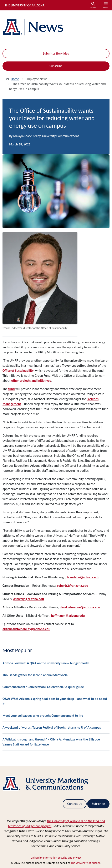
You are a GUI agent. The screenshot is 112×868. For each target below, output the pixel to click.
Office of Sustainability (18, 371)
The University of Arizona (86, 863)
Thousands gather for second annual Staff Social (35, 675)
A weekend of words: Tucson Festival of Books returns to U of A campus (52, 727)
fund (12, 389)
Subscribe (56, 66)
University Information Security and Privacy (56, 858)
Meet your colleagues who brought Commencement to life (43, 716)
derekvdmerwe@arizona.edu (80, 607)
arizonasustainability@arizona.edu (26, 629)
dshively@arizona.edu (29, 599)
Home (15, 79)
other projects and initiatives (31, 381)
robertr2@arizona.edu (73, 586)
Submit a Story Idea (56, 53)
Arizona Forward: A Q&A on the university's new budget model (46, 663)
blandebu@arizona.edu (83, 577)
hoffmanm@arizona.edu (68, 616)
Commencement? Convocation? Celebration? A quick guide (43, 687)
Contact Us (75, 804)
